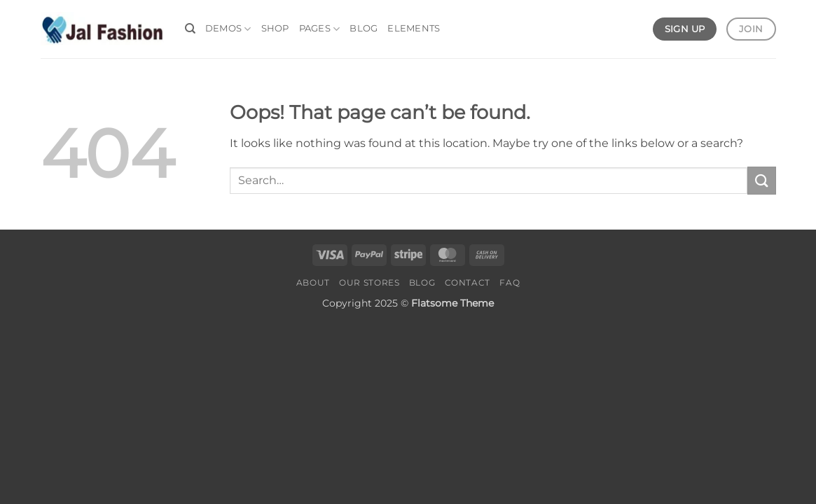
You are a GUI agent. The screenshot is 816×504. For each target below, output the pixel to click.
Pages (320, 29)
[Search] (190, 29)
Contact (468, 282)
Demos (228, 29)
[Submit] (761, 180)
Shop (275, 28)
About (313, 282)
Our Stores (369, 282)
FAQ (510, 282)
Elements (414, 28)
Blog (364, 28)
